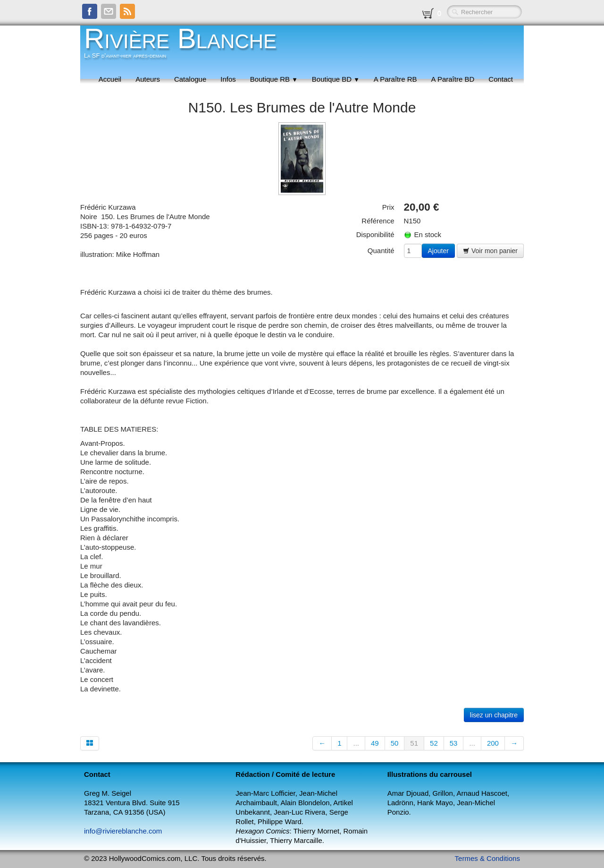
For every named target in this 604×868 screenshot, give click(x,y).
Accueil (110, 79)
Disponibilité (375, 234)
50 (395, 743)
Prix (388, 207)
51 (414, 743)
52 (434, 743)
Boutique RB (274, 79)
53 (454, 743)
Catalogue (190, 79)
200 (493, 743)
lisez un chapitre (494, 715)
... (356, 743)
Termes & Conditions (487, 858)
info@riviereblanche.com (123, 831)
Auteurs (148, 79)
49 (375, 743)
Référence (378, 221)
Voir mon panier (490, 251)
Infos (228, 79)
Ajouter (438, 251)
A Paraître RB (395, 79)
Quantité (381, 251)
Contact (501, 79)
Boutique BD (336, 79)
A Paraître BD (453, 79)
